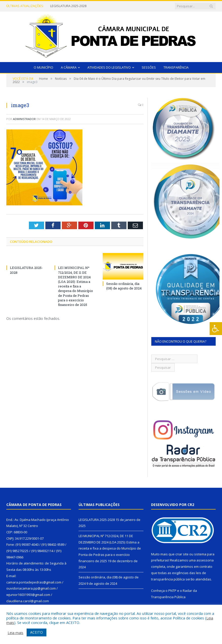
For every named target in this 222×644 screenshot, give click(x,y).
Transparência (176, 67)
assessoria (205, 560)
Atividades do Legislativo (109, 67)
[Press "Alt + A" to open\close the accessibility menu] (216, 329)
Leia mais (15, 633)
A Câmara (69, 67)
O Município (43, 67)
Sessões (149, 67)
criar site (182, 554)
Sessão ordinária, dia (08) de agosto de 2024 (124, 286)
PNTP (172, 591)
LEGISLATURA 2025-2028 (68, 6)
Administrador (24, 119)
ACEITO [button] (36, 632)
